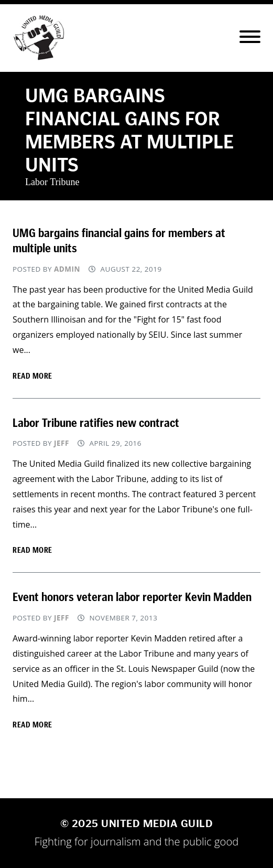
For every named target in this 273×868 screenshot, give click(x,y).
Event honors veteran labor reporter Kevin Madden (132, 597)
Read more (32, 376)
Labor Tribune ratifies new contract (96, 423)
